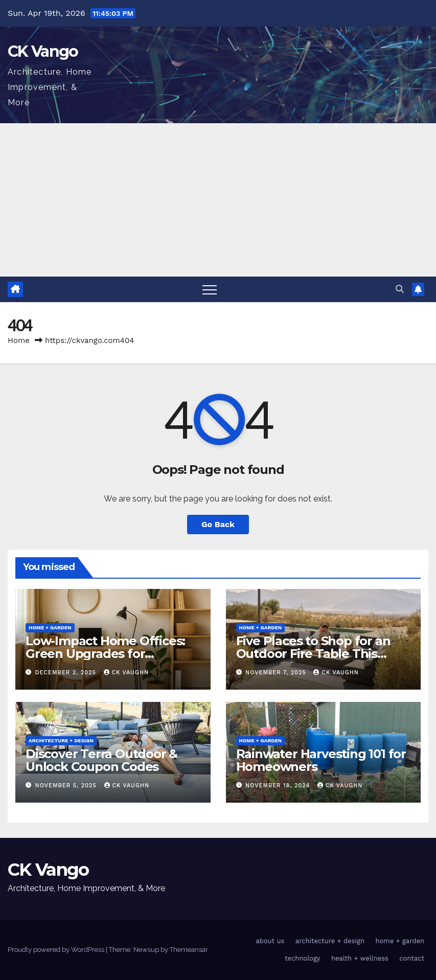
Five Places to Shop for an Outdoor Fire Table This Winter (313, 654)
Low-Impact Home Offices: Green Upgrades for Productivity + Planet (105, 654)
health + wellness (360, 958)
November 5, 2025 (67, 785)
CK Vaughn (127, 673)
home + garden (50, 628)
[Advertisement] (218, 200)
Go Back (218, 524)
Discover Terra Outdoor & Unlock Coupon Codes (101, 760)
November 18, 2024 (279, 785)
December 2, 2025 (67, 673)
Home (19, 340)
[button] (400, 289)
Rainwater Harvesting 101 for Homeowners (321, 760)
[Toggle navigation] (210, 289)
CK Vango (43, 51)
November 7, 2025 (277, 673)
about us (270, 941)
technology (303, 958)
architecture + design (61, 740)
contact (412, 958)
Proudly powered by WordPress (57, 950)
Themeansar (189, 950)
